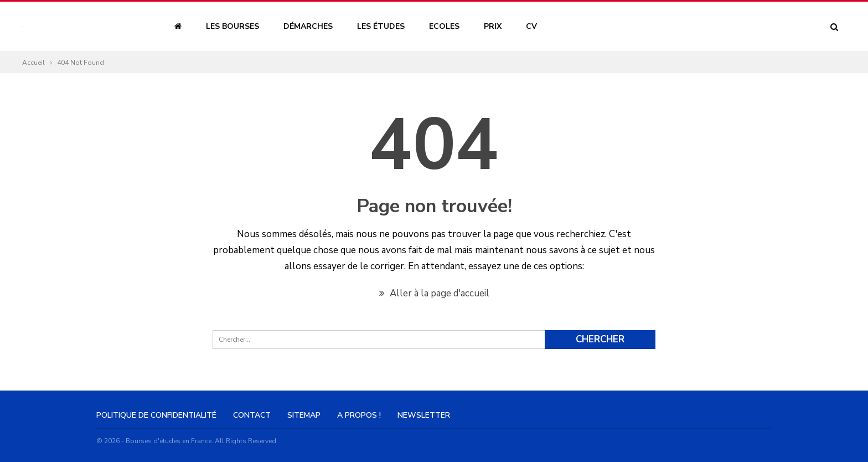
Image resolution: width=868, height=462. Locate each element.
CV (531, 26)
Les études (381, 26)
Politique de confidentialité (156, 415)
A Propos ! (359, 415)
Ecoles (444, 26)
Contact (252, 415)
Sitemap (304, 415)
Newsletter (424, 415)
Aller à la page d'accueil (434, 293)
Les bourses (232, 26)
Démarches (308, 26)
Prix (493, 26)
